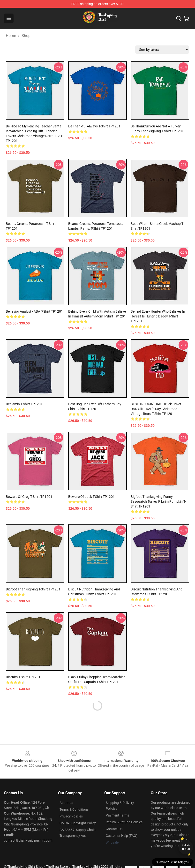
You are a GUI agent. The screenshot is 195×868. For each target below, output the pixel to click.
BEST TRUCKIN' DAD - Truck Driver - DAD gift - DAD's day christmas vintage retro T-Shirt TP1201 (157, 409)
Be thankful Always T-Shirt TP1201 (94, 126)
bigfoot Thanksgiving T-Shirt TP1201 (33, 589)
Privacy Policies (71, 816)
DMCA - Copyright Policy (78, 823)
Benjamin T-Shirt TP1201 (24, 404)
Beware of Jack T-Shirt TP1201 (91, 497)
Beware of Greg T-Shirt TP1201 (29, 497)
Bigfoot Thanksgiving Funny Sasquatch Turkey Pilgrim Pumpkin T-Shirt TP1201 (158, 501)
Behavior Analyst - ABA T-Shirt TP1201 (34, 311)
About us (66, 803)
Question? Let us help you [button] (172, 862)
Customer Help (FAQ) (122, 836)
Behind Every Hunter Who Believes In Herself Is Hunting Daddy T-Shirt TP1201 (158, 316)
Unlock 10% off (186, 847)
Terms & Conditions (74, 809)
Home (11, 36)
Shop (26, 36)
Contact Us (114, 829)
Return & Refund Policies (124, 822)
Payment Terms (117, 815)
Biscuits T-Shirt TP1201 (23, 677)
